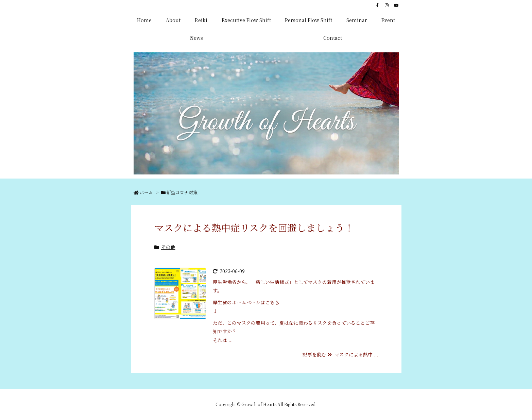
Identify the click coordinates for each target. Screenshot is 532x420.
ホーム (146, 192)
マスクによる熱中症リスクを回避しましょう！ (254, 228)
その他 (168, 247)
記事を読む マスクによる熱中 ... (340, 354)
